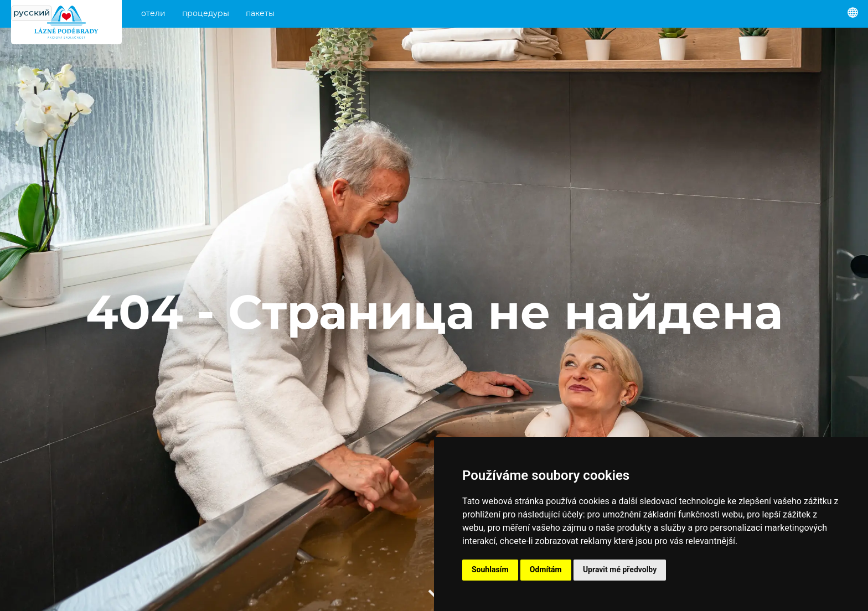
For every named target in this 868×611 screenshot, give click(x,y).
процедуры (206, 14)
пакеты (260, 14)
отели (153, 14)
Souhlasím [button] (490, 569)
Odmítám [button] (546, 569)
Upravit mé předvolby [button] (620, 569)
